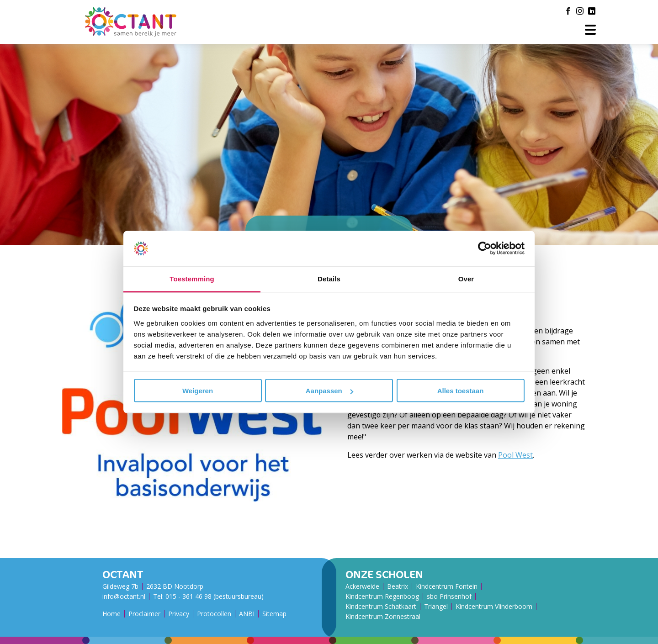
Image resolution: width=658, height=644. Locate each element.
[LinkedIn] (592, 11)
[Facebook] (568, 11)
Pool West (515, 455)
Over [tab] (466, 278)
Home (111, 614)
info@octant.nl (124, 596)
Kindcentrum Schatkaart (381, 606)
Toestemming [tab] (192, 278)
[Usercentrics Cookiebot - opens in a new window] (485, 248)
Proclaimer (144, 614)
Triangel (436, 606)
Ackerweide (362, 586)
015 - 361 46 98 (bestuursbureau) (215, 596)
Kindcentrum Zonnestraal (383, 616)
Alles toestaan (461, 391)
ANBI (247, 614)
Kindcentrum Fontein (447, 586)
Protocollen (214, 614)
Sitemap (274, 614)
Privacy (179, 614)
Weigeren (198, 391)
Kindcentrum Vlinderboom (494, 606)
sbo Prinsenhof (449, 596)
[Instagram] (580, 11)
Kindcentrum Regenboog (382, 596)
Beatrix (398, 586)
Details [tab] (329, 278)
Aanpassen (329, 391)
